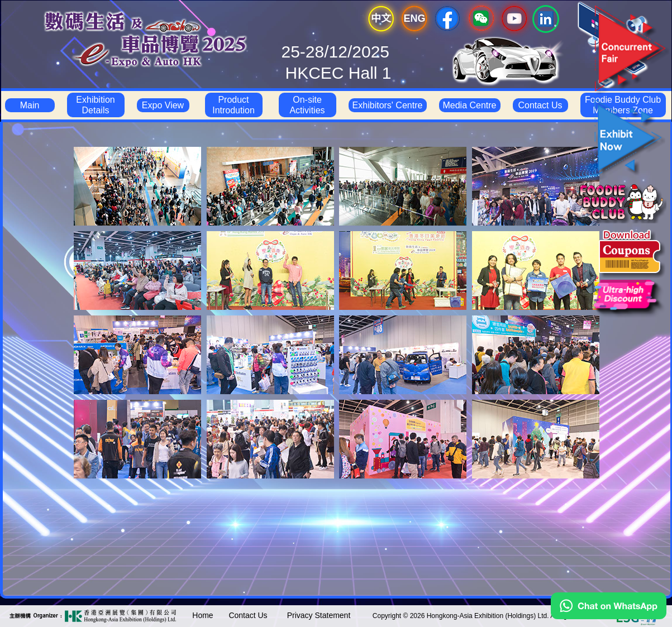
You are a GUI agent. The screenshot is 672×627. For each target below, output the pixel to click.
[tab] (137, 186)
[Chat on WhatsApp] (609, 616)
